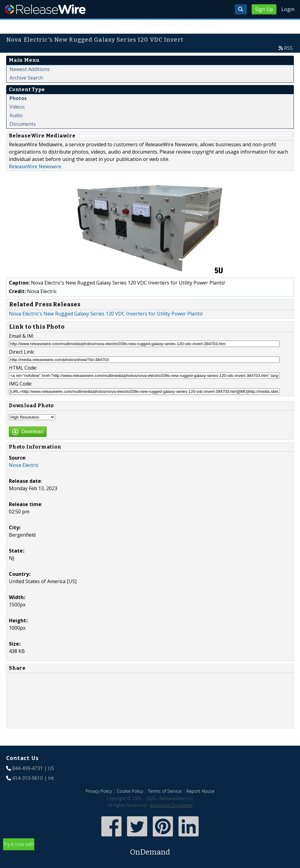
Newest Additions (30, 69)
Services (101, 24)
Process (129, 24)
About (211, 24)
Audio (16, 115)
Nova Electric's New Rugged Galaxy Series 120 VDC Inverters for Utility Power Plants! (106, 314)
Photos (18, 98)
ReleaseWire (45, 9)
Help (188, 24)
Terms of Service (165, 791)
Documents (23, 124)
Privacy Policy (99, 791)
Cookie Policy (130, 791)
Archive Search (26, 78)
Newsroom (161, 24)
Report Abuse (201, 791)
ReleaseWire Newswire (35, 166)
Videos (17, 107)
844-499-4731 (28, 768)
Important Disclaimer (171, 805)
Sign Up (264, 9)
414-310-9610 (28, 778)
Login (288, 9)
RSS (288, 48)
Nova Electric (24, 465)
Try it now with (150, 849)
